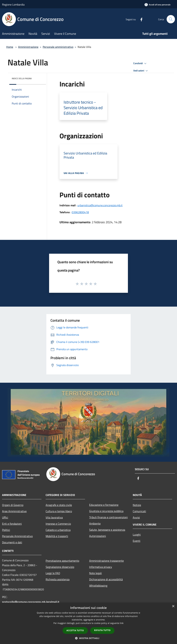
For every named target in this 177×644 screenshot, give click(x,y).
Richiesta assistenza (58, 579)
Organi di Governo (13, 505)
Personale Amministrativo (17, 536)
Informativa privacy (101, 567)
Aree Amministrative (14, 511)
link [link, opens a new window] (122, 623)
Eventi (137, 541)
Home (10, 47)
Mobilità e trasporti (57, 536)
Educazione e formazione (104, 505)
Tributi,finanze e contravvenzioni (108, 517)
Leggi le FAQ (53, 573)
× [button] (173, 606)
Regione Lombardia (13, 4)
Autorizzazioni (98, 536)
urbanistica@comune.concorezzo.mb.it (100, 205)
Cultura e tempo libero (59, 511)
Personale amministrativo (58, 47)
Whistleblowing (98, 586)
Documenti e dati (12, 542)
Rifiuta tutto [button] (102, 630)
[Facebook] (140, 19)
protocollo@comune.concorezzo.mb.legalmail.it (31, 602)
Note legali (96, 573)
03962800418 (80, 212)
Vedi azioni (141, 71)
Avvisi (136, 517)
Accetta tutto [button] (75, 630)
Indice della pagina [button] (22, 78)
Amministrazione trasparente (106, 561)
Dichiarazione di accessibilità (106, 579)
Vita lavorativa (54, 517)
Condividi (140, 63)
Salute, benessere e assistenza (107, 530)
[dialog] (88, 623)
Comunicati (139, 511)
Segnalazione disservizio (60, 567)
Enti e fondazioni (12, 524)
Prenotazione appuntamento (62, 561)
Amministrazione (28, 47)
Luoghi (137, 535)
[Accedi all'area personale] (157, 5)
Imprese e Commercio (58, 524)
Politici (6, 530)
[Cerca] (171, 19)
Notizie (137, 505)
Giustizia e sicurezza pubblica (106, 511)
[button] (88, 638)
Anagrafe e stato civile (59, 505)
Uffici (5, 517)
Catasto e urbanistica (58, 530)
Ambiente (95, 523)
